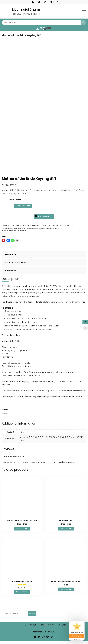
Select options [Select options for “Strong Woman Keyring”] (22, 592)
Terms (41, 625)
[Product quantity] (7, 206)
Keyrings (18, 226)
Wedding (30, 228)
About (33, 625)
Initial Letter (15, 200)
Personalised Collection (35, 226)
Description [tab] (11, 255)
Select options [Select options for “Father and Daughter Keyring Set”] (66, 590)
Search (32, 613)
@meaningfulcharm (48, 397)
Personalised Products (13, 228)
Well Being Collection (59, 226)
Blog (64, 625)
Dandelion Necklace (66, 381)
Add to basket (23, 206)
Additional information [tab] (16, 263)
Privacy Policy (53, 625)
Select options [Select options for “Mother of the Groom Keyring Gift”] (22, 528)
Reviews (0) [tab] (11, 271)
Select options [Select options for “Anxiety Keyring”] (66, 528)
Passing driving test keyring (43, 381)
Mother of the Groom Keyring (15, 381)
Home (25, 625)
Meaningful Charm (26, 10)
